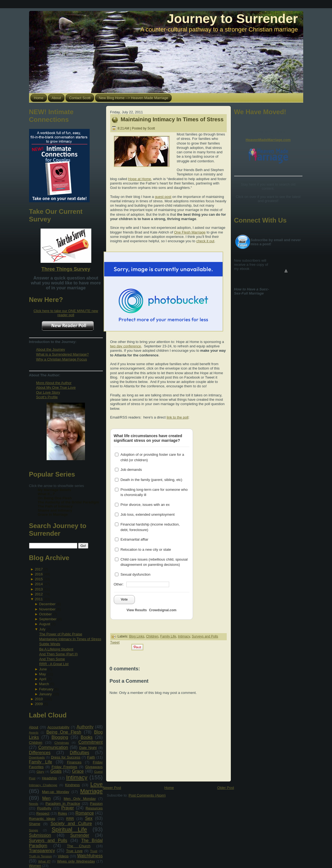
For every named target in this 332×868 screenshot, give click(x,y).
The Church (79, 846)
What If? (44, 861)
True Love (74, 851)
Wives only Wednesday (76, 861)
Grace (78, 771)
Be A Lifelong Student (56, 649)
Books (86, 737)
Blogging (60, 737)
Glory (40, 772)
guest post (163, 197)
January (46, 694)
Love (96, 784)
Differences (40, 753)
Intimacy (77, 777)
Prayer (68, 808)
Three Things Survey (66, 269)
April (43, 679)
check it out (205, 241)
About (34, 727)
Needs (34, 804)
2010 (39, 699)
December (47, 604)
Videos (63, 856)
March (44, 684)
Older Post (225, 788)
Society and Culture (71, 824)
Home (169, 788)
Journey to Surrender (232, 18)
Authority (85, 727)
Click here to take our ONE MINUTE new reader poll (66, 313)
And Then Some (52, 659)
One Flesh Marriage (190, 232)
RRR (70, 819)
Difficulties (80, 753)
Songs (34, 830)
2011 (39, 599)
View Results (137, 610)
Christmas (62, 742)
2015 (39, 579)
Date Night (88, 748)
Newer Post (112, 788)
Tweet (115, 642)
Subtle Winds (50, 644)
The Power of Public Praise (61, 634)
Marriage (91, 791)
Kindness (73, 785)
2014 (39, 584)
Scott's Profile (47, 397)
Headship (49, 778)
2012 (39, 594)
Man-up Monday (56, 792)
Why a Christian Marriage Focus (62, 359)
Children (36, 742)
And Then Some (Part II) (59, 654)
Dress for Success (66, 757)
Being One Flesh (64, 732)
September (48, 619)
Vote (124, 599)
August (45, 624)
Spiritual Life (69, 829)
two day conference (126, 346)
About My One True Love (56, 387)
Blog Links (137, 636)
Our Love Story (48, 392)
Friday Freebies (64, 767)
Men (46, 798)
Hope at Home (140, 179)
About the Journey (51, 349)
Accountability (58, 727)
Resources (94, 808)
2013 (39, 589)
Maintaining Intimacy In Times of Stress (70, 639)
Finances (74, 762)
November (47, 609)
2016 (39, 574)
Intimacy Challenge (43, 785)
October (46, 614)
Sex (89, 818)
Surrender (80, 835)
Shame (35, 824)
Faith (91, 757)
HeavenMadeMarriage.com (268, 140)
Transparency (42, 851)
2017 (39, 569)
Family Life (41, 762)
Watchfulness (90, 856)
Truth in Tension (40, 856)
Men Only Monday (80, 799)
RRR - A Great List (54, 664)
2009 (39, 704)
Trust (94, 851)
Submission (40, 835)
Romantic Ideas (42, 819)
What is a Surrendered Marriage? (63, 354)
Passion (96, 804)
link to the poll (178, 417)
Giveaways (94, 767)
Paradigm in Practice (63, 804)
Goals (56, 771)
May (43, 674)
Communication (53, 747)
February (46, 689)
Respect (43, 813)
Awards (34, 733)
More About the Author (54, 383)
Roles (62, 813)
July (42, 629)
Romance (85, 813)
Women (35, 866)
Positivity (44, 808)
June (43, 669)
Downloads (37, 757)
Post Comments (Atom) (147, 795)
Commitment (90, 742)
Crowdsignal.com (163, 610)
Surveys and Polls (48, 840)
